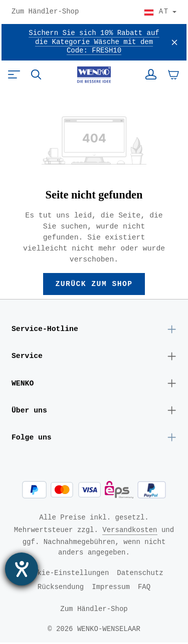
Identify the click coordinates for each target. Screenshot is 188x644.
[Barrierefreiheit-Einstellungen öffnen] (22, 569)
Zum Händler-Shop (45, 12)
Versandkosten (130, 531)
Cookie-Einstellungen (67, 574)
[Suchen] (36, 74)
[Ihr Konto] (151, 74)
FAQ (144, 588)
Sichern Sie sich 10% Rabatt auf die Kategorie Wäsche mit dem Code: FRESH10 (94, 42)
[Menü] (14, 74)
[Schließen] (174, 42)
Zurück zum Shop (94, 284)
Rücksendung (61, 588)
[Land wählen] (160, 12)
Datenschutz (140, 574)
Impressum (111, 588)
